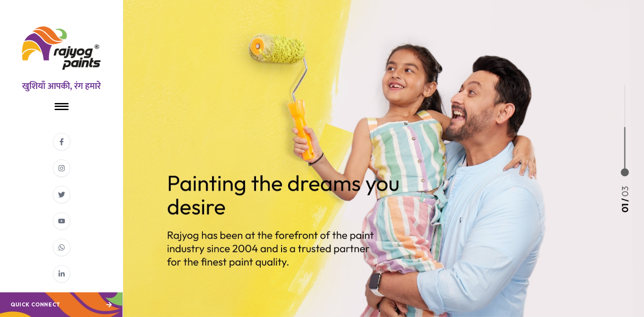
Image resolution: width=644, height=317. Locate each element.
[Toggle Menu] (62, 107)
